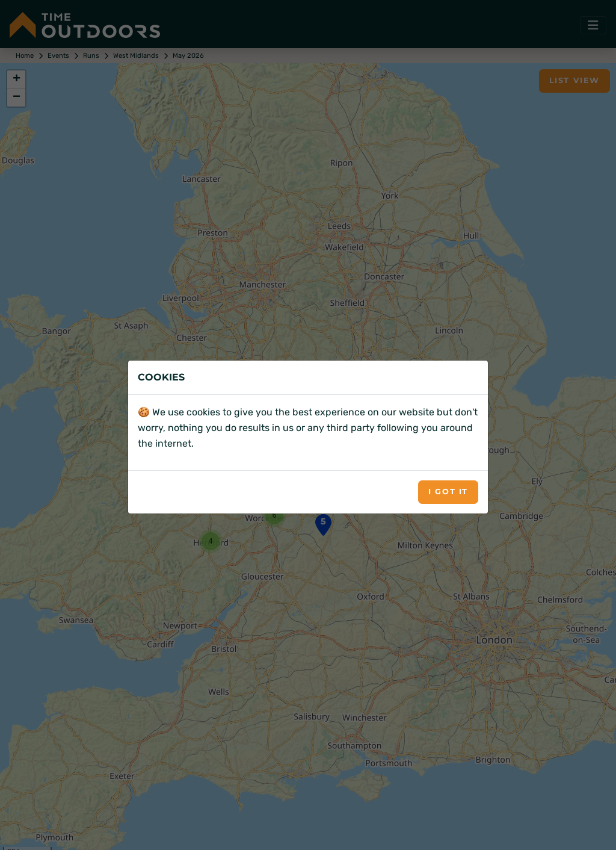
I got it (448, 492)
